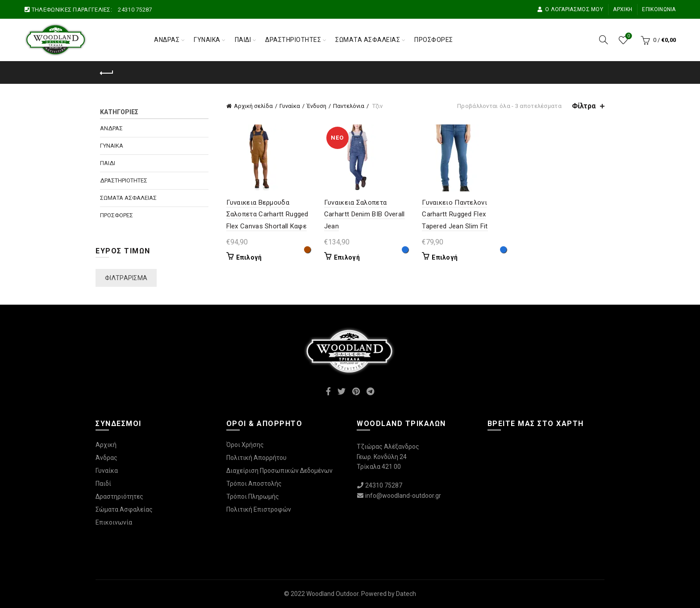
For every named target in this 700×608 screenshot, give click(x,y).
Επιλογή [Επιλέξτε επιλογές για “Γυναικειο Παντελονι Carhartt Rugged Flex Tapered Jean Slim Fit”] (445, 257)
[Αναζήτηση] (604, 40)
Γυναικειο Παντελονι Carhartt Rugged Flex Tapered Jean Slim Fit (455, 214)
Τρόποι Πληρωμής (253, 496)
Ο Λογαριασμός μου (570, 9)
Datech (406, 594)
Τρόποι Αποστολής (254, 484)
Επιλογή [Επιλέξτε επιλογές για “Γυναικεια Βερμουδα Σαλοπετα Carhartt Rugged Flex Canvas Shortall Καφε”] (249, 257)
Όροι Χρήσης (245, 445)
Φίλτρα (584, 106)
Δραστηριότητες (293, 40)
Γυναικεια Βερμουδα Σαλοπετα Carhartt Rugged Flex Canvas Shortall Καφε (267, 214)
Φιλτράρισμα (126, 278)
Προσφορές (434, 40)
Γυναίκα (207, 40)
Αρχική (623, 9)
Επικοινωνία (659, 9)
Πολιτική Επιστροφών (259, 509)
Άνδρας (167, 40)
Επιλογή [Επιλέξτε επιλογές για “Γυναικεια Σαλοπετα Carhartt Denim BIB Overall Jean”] (347, 257)
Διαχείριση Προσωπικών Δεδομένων (279, 471)
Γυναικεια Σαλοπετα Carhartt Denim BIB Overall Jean (365, 214)
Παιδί (243, 40)
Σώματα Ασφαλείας (368, 40)
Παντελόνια (349, 106)
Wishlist (627, 36)
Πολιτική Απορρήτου (256, 458)
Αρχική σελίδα (253, 106)
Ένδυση (317, 106)
